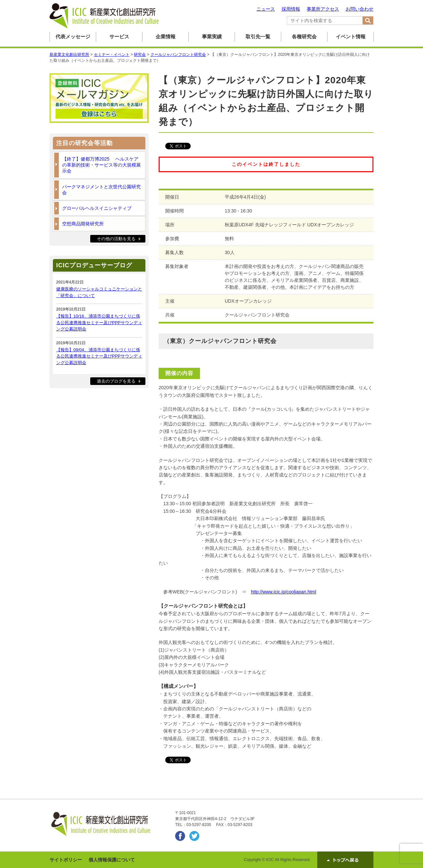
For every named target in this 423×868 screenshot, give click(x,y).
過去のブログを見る (116, 381)
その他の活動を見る (116, 239)
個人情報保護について (112, 860)
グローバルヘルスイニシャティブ (97, 208)
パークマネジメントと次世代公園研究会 (101, 190)
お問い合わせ (360, 9)
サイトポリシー (66, 860)
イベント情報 (351, 37)
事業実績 (212, 37)
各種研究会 (304, 37)
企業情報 (166, 37)
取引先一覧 (258, 37)
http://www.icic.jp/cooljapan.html (284, 592)
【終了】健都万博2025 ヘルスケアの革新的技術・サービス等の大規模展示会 (101, 165)
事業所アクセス (323, 9)
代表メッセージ (73, 37)
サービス (119, 37)
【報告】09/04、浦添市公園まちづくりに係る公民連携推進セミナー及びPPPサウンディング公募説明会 (99, 356)
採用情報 (291, 9)
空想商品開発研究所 (83, 224)
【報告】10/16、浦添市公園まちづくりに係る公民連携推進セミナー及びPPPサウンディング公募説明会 (99, 322)
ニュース (266, 9)
